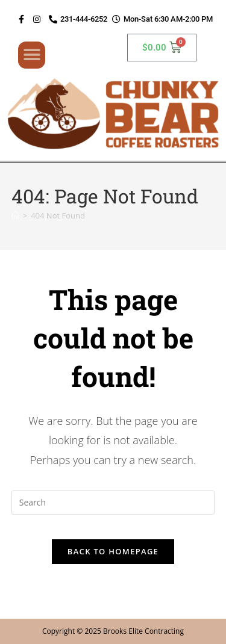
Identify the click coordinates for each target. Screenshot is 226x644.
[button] (32, 55)
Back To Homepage (113, 551)
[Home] (15, 215)
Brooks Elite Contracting (143, 631)
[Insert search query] (113, 503)
